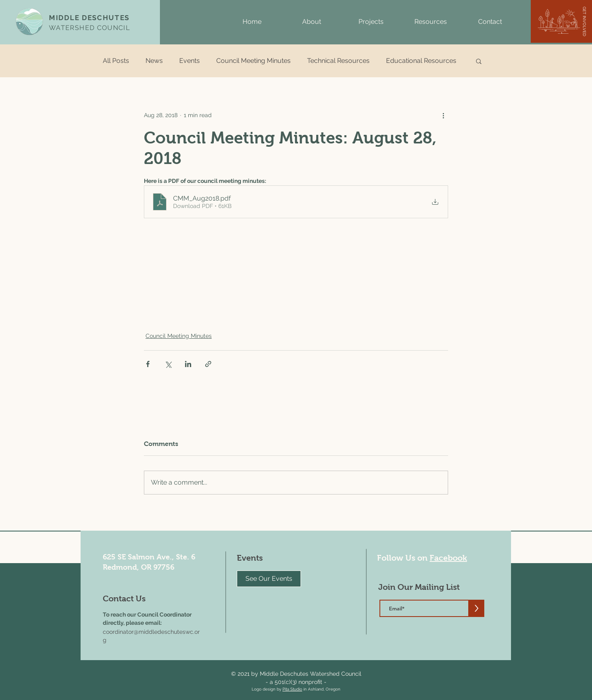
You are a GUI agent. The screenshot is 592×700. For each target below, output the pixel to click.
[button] (311, 22)
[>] (476, 608)
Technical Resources (338, 61)
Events (190, 61)
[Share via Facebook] (148, 364)
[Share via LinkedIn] (188, 364)
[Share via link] (208, 364)
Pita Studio (292, 689)
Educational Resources (421, 61)
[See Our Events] (269, 579)
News (154, 61)
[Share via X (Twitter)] (168, 364)
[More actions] (443, 115)
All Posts (116, 61)
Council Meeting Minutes (253, 61)
